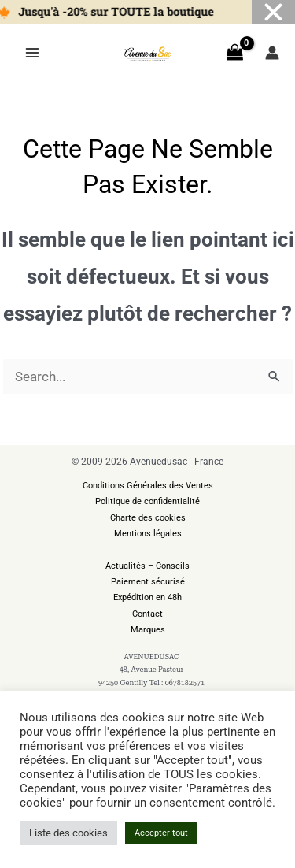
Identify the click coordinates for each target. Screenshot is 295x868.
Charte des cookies (148, 518)
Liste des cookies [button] (68, 833)
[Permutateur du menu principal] (32, 53)
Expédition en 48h (147, 597)
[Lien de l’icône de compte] (272, 53)
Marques (148, 630)
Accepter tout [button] (161, 833)
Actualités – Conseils (147, 566)
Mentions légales (148, 534)
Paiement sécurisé (148, 582)
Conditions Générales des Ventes (148, 486)
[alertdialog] (147, 12)
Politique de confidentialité (147, 501)
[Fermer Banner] (273, 12)
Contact (147, 614)
